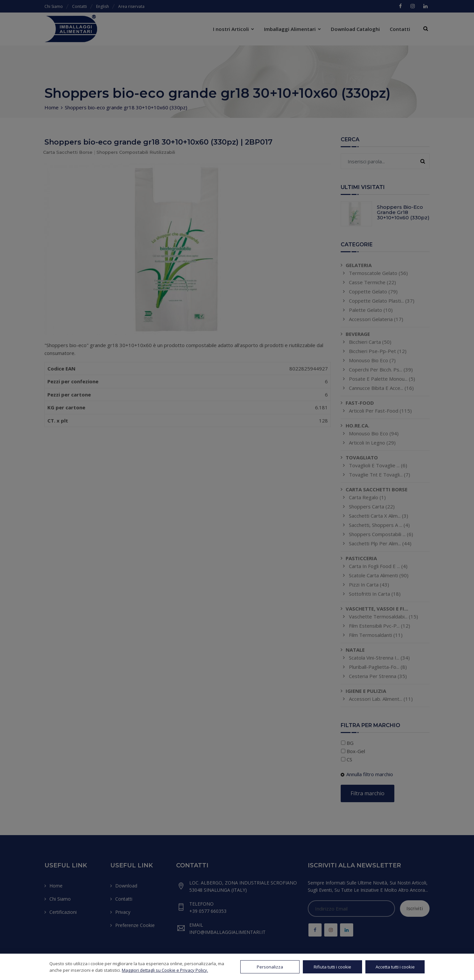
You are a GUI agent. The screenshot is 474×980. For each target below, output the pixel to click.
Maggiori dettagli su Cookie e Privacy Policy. (165, 970)
